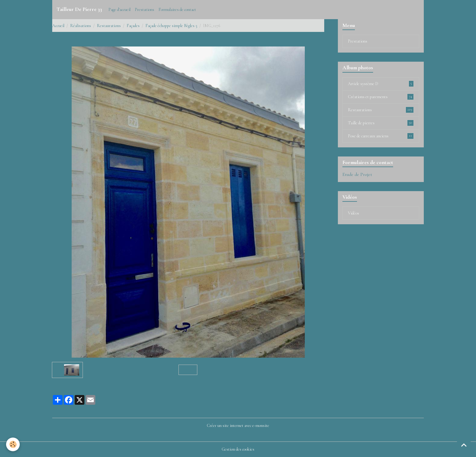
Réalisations (81, 26)
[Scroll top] (464, 445)
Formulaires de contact (177, 10)
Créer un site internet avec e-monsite (238, 426)
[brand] (79, 9)
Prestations (144, 10)
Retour (188, 370)
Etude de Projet (357, 174)
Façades (133, 26)
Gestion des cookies (238, 449)
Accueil (58, 26)
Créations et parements (381, 97)
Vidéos (354, 213)
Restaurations (109, 26)
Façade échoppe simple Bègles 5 (171, 26)
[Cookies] (13, 444)
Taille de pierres (381, 123)
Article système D (381, 84)
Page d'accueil (119, 10)
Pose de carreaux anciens (381, 136)
